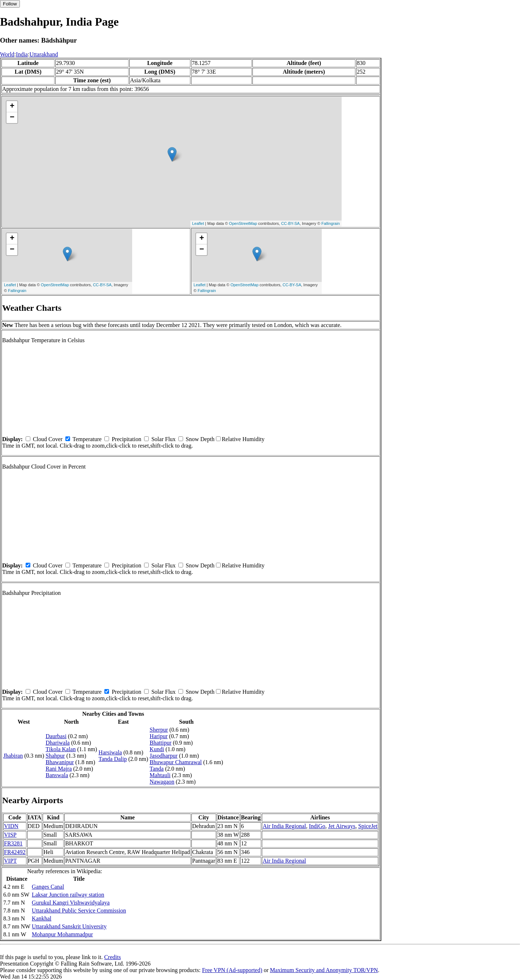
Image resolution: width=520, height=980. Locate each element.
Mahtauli (160, 775)
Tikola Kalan (60, 749)
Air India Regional (284, 826)
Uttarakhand (44, 54)
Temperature (87, 439)
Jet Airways (342, 826)
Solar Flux (163, 439)
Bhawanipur (60, 762)
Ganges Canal (48, 887)
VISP (10, 835)
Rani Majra (58, 769)
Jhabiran (13, 756)
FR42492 (15, 852)
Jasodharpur (163, 756)
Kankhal (42, 918)
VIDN (11, 826)
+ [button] (12, 106)
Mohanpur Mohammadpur (62, 934)
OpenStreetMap (243, 223)
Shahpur (55, 756)
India (22, 54)
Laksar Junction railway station (68, 895)
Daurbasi (56, 736)
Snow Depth (200, 439)
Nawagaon (162, 782)
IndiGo (317, 826)
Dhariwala (58, 743)
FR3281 (13, 843)
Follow (10, 4)
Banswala (57, 775)
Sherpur (159, 730)
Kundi (157, 749)
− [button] (12, 118)
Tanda (157, 769)
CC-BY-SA (290, 223)
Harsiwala (110, 752)
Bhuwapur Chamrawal (175, 762)
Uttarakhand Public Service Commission (79, 911)
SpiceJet (368, 826)
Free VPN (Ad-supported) (232, 970)
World (7, 54)
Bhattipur (160, 743)
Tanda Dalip (113, 759)
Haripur (159, 736)
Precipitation (126, 439)
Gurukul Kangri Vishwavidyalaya (71, 903)
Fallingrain (331, 223)
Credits (112, 957)
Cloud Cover (48, 439)
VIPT (10, 861)
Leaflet (198, 223)
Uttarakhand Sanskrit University (69, 926)
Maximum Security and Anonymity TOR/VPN (324, 970)
